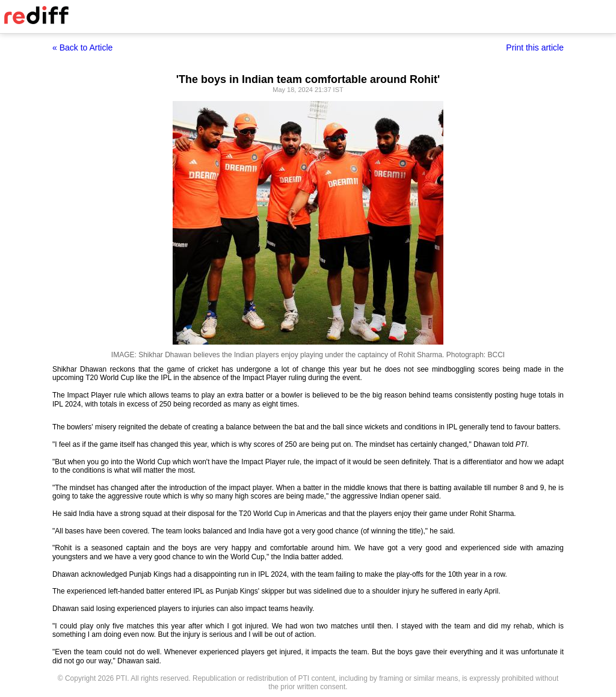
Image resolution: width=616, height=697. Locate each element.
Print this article (535, 48)
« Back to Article (82, 48)
